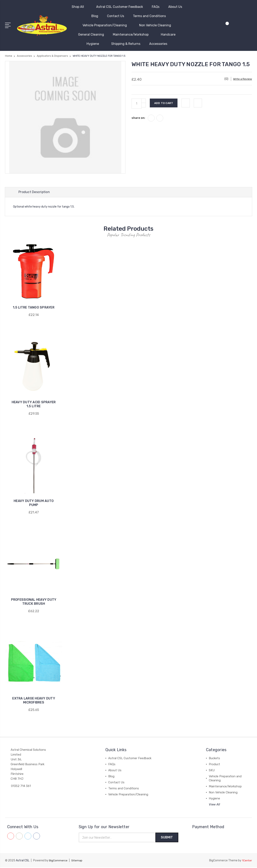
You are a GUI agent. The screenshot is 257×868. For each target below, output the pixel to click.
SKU (212, 771)
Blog (95, 16)
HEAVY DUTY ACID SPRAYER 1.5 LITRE (34, 405)
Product (214, 765)
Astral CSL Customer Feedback (120, 7)
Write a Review (242, 79)
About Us (177, 7)
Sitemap (77, 861)
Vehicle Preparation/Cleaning (106, 25)
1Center (247, 861)
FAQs (156, 7)
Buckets (214, 759)
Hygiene (94, 44)
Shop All (80, 7)
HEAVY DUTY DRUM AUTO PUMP (34, 503)
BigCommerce (58, 861)
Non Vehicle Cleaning (157, 25)
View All (214, 805)
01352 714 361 (21, 786)
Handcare (170, 34)
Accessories (160, 44)
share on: (138, 118)
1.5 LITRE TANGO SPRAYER (34, 308)
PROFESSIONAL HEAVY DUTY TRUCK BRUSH (34, 602)
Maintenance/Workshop (132, 34)
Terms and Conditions (149, 16)
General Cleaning (91, 34)
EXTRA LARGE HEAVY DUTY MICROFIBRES (34, 701)
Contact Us (116, 16)
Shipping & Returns (126, 44)
